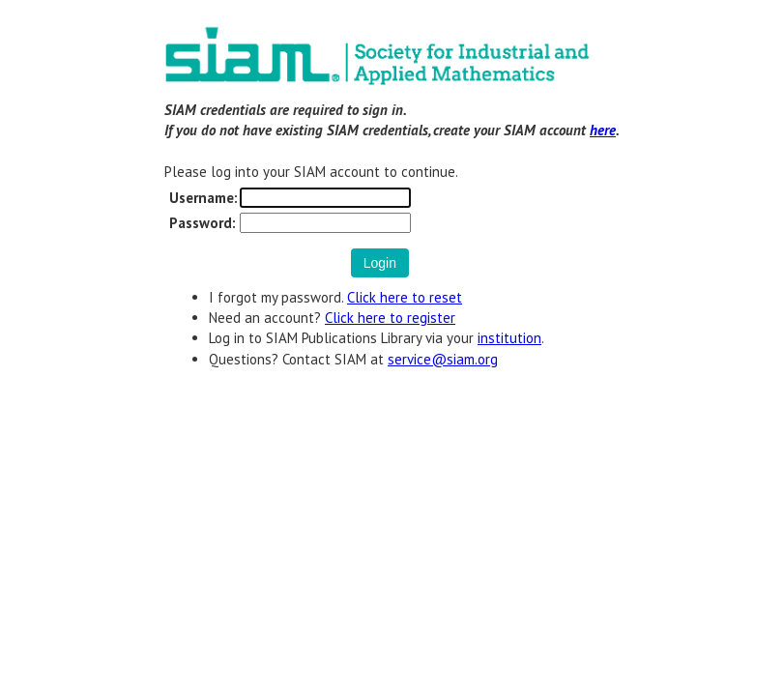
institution (509, 338)
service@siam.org (443, 359)
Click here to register (390, 318)
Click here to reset (405, 297)
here (603, 130)
